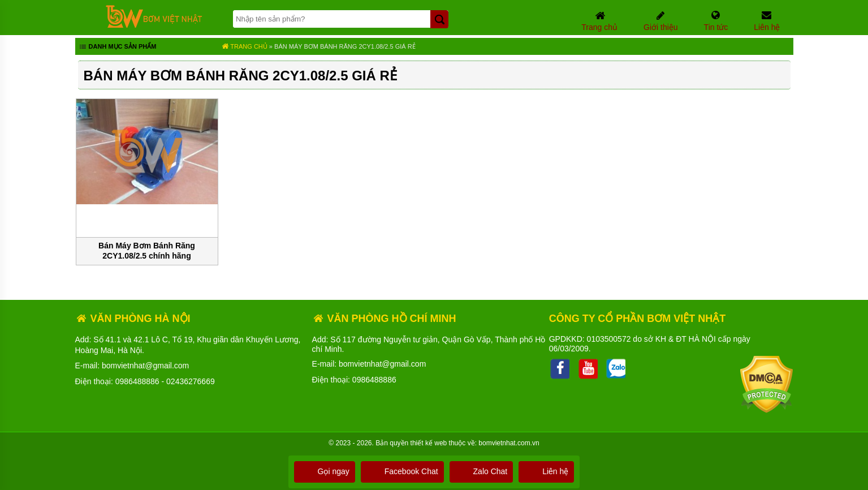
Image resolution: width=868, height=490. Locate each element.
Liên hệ (546, 471)
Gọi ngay (325, 471)
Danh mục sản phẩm (117, 48)
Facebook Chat (402, 471)
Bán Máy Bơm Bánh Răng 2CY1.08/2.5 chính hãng (147, 251)
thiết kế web (429, 443)
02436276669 (191, 381)
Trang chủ (245, 46)
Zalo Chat (481, 471)
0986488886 (137, 381)
